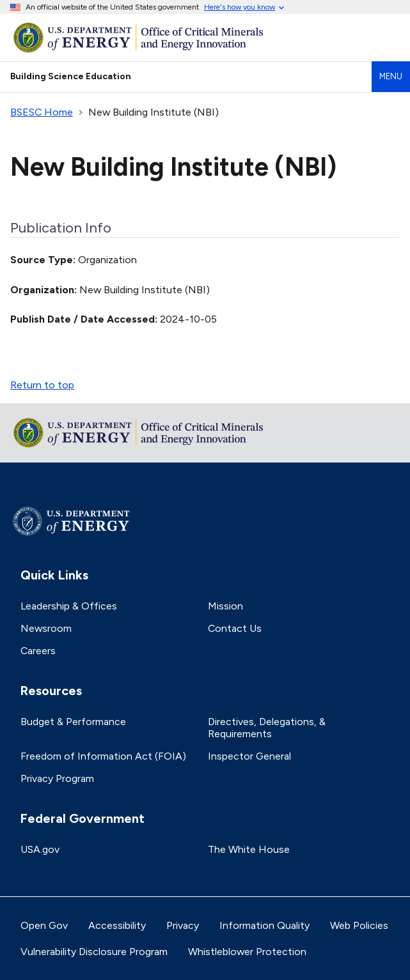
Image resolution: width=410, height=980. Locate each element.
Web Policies (359, 925)
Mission (225, 606)
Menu (391, 76)
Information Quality (264, 925)
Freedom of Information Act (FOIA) (103, 756)
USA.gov (40, 849)
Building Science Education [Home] (71, 76)
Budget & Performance (73, 722)
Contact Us (235, 628)
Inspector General (249, 756)
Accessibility (117, 925)
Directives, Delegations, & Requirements (267, 728)
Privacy (183, 925)
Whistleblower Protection (247, 952)
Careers (38, 651)
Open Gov (44, 925)
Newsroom (46, 628)
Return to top (42, 385)
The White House (249, 849)
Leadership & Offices (69, 606)
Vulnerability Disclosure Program (94, 952)
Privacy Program (57, 778)
